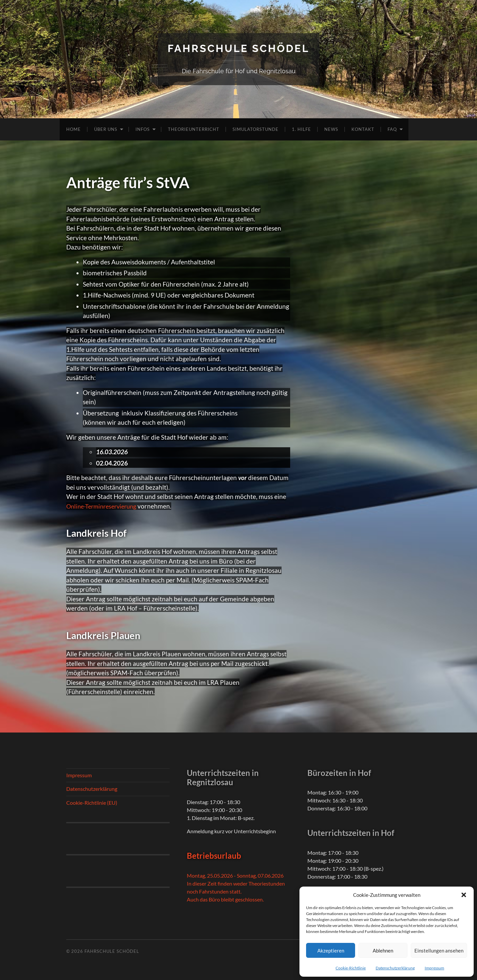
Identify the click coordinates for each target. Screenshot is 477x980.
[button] (464, 895)
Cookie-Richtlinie (351, 968)
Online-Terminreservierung (104, 506)
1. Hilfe (301, 129)
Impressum (434, 968)
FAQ (392, 129)
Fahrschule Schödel (238, 48)
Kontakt (363, 129)
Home (74, 129)
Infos (143, 129)
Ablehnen (383, 951)
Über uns (106, 129)
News (331, 129)
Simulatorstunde (256, 129)
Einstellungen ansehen (439, 951)
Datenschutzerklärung (395, 968)
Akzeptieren (331, 951)
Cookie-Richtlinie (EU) (92, 803)
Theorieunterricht (194, 129)
